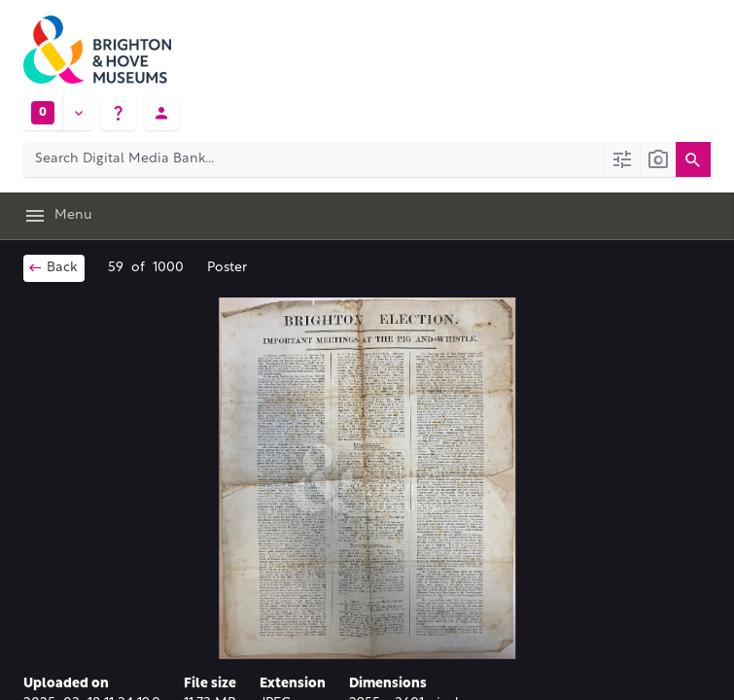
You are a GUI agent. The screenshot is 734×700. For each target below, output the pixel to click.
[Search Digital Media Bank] (314, 159)
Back (52, 267)
